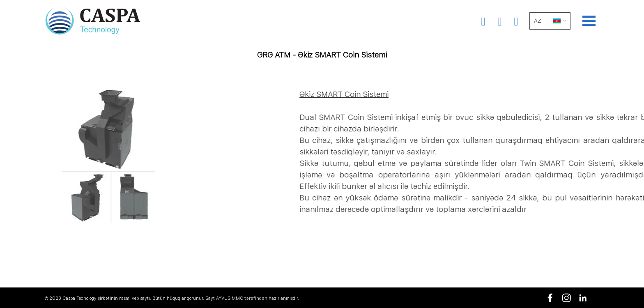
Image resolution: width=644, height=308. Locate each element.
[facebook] (550, 298)
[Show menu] (589, 21)
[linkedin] (583, 298)
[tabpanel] (322, 61)
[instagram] (567, 298)
